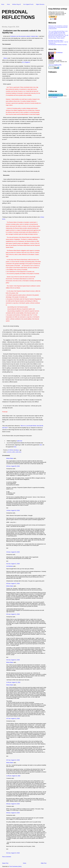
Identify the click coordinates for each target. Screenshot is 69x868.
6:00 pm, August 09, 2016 (13, 466)
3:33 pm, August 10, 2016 (13, 552)
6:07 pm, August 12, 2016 (13, 760)
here (41, 445)
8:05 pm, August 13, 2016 (13, 804)
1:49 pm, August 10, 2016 (13, 510)
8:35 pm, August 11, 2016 (13, 583)
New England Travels (28, 4)
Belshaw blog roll (17, 4)
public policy (19, 452)
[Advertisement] (21, 860)
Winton (5, 58)
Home (3, 4)
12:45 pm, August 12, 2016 (13, 682)
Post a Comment (7, 857)
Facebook (55, 97)
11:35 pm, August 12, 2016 (13, 776)
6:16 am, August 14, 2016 (13, 853)
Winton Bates (10, 458)
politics (14, 452)
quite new (20, 441)
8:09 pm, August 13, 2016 (13, 813)
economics (9, 452)
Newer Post (5, 863)
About (8, 4)
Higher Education (40, 4)
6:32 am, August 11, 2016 (13, 564)
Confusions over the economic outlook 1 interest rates (24, 36)
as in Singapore (26, 62)
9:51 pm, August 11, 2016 (13, 614)
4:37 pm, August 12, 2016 (13, 718)
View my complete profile (55, 65)
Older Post (44, 863)
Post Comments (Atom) (15, 866)
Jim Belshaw (10, 566)
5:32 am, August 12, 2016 (13, 660)
